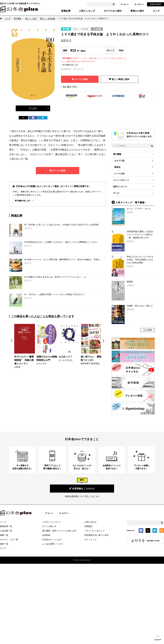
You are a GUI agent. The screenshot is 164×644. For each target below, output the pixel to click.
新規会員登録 (156, 4)
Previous (12, 341)
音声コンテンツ (120, 187)
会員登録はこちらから (82, 488)
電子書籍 (18, 19)
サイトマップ (90, 540)
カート (125, 4)
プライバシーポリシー (95, 531)
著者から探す (137, 11)
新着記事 (66, 11)
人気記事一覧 (6, 531)
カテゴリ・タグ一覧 (9, 540)
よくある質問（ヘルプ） (53, 544)
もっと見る (148, 330)
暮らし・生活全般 (48, 19)
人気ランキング (87, 11)
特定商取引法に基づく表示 (97, 535)
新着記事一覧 (6, 526)
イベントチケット (121, 180)
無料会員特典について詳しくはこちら (83, 496)
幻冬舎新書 (97, 29)
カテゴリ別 (119, 161)
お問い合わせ (90, 522)
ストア (156, 11)
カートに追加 (81, 79)
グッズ (116, 193)
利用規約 (88, 526)
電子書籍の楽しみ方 (70, 65)
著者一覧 (4, 544)
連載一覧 (4, 535)
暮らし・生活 (31, 19)
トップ (3, 522)
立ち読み (33, 108)
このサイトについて (51, 522)
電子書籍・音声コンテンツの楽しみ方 (59, 531)
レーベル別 (119, 174)
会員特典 (46, 535)
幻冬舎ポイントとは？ (52, 540)
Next (104, 341)
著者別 (117, 167)
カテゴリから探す (113, 11)
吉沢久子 (66, 40)
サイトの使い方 (49, 526)
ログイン (139, 4)
